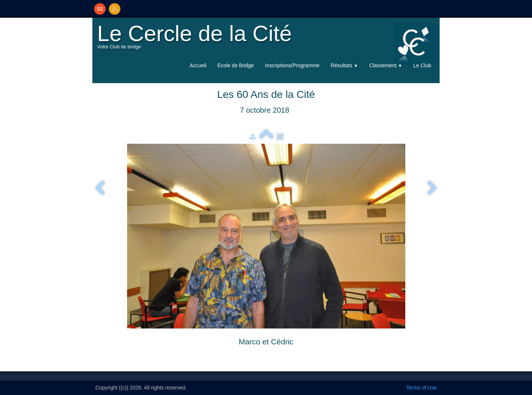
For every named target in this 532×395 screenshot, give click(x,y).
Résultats (344, 65)
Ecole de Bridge (236, 65)
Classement (386, 65)
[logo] (196, 39)
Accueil (198, 65)
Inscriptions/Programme (292, 65)
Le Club (422, 65)
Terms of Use (422, 388)
